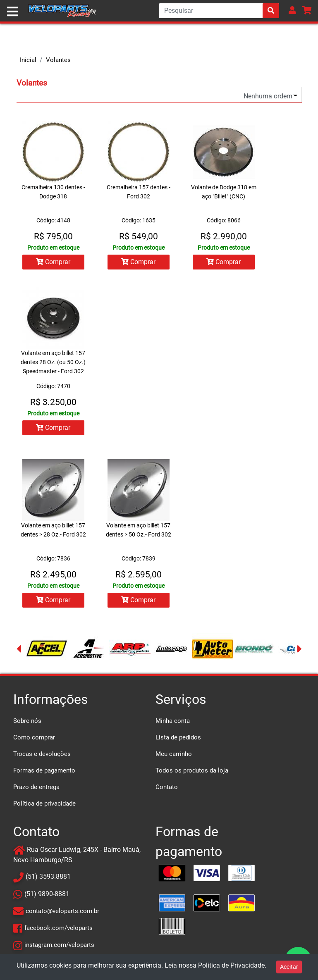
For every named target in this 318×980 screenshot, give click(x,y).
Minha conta (173, 721)
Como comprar (34, 737)
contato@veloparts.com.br (62, 911)
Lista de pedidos (178, 737)
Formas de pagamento (44, 770)
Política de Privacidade (231, 965)
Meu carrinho (174, 754)
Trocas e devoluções (42, 754)
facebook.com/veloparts (59, 928)
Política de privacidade (44, 804)
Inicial (28, 60)
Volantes (58, 60)
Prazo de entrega (36, 787)
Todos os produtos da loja (192, 770)
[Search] (219, 11)
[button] (292, 10)
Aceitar (289, 967)
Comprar (53, 262)
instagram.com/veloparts (59, 945)
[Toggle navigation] (12, 12)
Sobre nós (27, 721)
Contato (167, 787)
